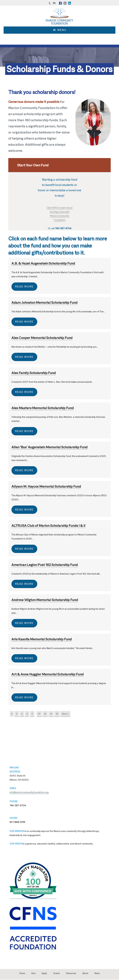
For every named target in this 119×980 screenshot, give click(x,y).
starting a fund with (59, 212)
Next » (65, 714)
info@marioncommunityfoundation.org (29, 792)
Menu (62, 30)
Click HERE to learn (56, 208)
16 (57, 714)
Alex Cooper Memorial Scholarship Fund (42, 338)
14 (45, 714)
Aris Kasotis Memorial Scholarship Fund (42, 639)
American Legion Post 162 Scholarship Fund (45, 565)
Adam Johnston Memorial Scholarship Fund (44, 302)
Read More (24, 287)
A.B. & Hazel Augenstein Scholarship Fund (43, 263)
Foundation (60, 220)
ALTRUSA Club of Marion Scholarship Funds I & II (48, 526)
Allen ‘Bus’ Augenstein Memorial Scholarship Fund (49, 447)
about (69, 208)
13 (39, 714)
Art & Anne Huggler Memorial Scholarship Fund (48, 674)
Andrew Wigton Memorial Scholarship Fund (45, 600)
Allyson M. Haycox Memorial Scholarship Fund (46, 486)
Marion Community (59, 216)
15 (51, 714)
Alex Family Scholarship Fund (34, 373)
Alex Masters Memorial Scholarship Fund (43, 408)
